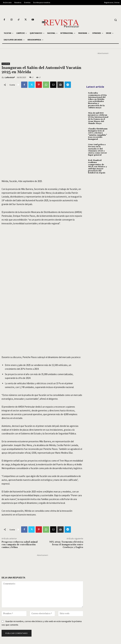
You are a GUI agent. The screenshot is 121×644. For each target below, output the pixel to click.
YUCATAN (6, 64)
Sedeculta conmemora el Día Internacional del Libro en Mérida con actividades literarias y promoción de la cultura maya (97, 100)
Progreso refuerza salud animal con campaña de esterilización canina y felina (20, 545)
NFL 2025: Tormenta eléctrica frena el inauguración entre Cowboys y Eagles (66, 545)
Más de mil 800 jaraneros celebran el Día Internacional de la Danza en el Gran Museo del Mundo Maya (98, 118)
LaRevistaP (10, 77)
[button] (115, 20)
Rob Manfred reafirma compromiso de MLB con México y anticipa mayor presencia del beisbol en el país (97, 167)
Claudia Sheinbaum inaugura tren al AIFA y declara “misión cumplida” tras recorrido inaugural (98, 134)
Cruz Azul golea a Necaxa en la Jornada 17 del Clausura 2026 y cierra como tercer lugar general (97, 150)
